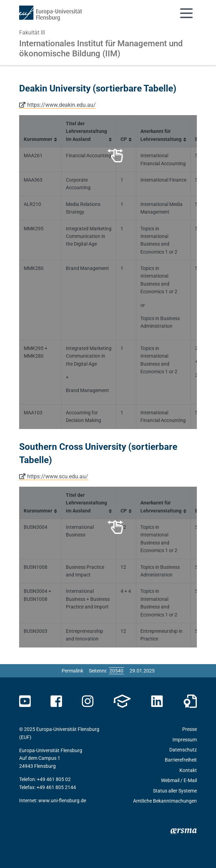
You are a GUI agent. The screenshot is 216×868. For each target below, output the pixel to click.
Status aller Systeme (175, 791)
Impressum (185, 740)
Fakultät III (32, 33)
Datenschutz (183, 750)
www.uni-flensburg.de (62, 801)
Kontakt (188, 770)
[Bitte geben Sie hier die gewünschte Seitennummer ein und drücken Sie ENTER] (116, 671)
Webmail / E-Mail (179, 780)
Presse (190, 729)
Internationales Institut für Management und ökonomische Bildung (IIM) (101, 49)
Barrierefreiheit (181, 760)
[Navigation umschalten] (186, 13)
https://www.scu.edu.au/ (58, 476)
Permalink (72, 671)
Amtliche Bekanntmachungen (165, 801)
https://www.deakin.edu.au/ (61, 105)
